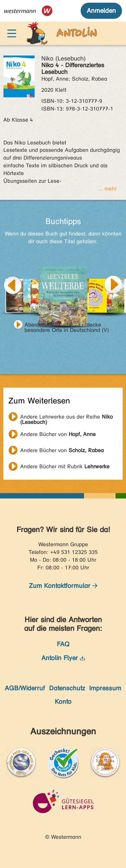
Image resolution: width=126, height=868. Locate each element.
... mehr (108, 189)
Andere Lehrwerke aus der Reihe (67, 418)
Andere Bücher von (58, 434)
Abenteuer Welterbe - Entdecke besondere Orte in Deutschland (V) (67, 325)
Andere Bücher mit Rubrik (65, 466)
